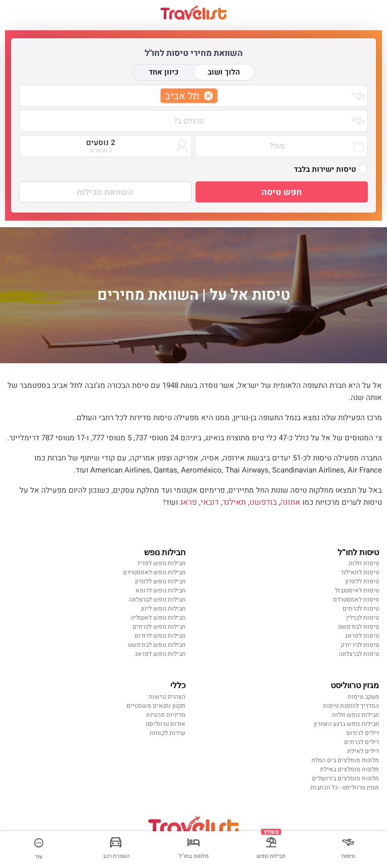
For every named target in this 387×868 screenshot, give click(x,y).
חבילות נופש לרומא (160, 590)
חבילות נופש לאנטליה (158, 618)
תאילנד (234, 502)
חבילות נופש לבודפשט (157, 645)
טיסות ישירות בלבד (331, 169)
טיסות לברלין (363, 618)
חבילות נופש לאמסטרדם (154, 572)
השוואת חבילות (105, 192)
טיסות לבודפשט (359, 627)
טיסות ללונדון (362, 581)
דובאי (210, 502)
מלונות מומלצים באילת (349, 769)
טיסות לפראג (362, 636)
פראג (188, 502)
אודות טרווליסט (166, 724)
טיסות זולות (364, 563)
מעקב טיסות (363, 697)
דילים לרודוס (363, 733)
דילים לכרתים (362, 742)
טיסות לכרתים (361, 609)
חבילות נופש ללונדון (160, 581)
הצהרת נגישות (167, 697)
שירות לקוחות (168, 733)
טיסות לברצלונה (359, 654)
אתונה (290, 502)
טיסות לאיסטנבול (357, 590)
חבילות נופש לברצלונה (157, 599)
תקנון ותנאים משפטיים (156, 706)
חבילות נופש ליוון (163, 609)
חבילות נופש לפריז (162, 563)
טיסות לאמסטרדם (356, 599)
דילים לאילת (363, 751)
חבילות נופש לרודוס (160, 636)
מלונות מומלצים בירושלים (345, 778)
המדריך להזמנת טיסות (351, 706)
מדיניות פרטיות (166, 715)
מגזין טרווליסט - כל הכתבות (345, 787)
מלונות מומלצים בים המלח (345, 760)
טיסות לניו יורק (360, 645)
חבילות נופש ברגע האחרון (346, 724)
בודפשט (263, 502)
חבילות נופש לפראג (160, 654)
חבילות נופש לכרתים (159, 627)
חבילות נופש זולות (356, 715)
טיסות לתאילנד (360, 572)
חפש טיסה (282, 192)
